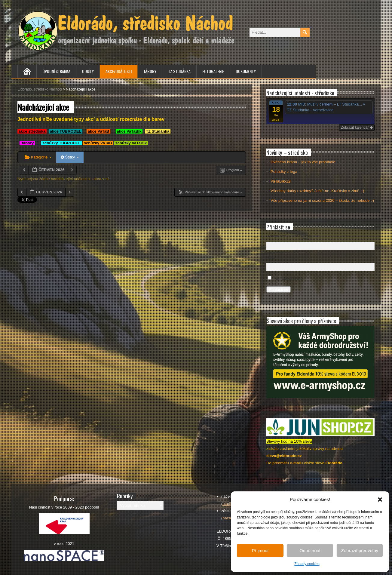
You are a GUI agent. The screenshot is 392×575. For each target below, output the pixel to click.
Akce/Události (119, 71)
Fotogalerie (213, 71)
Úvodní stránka (56, 71)
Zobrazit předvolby (360, 550)
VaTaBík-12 (280, 181)
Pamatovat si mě (288, 278)
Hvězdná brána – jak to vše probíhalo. (303, 162)
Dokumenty (246, 71)
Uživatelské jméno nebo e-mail (293, 236)
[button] (380, 500)
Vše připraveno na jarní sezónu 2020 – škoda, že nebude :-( (322, 200)
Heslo (271, 257)
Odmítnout (310, 550)
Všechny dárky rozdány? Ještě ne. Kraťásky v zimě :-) (317, 191)
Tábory (150, 71)
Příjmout (260, 550)
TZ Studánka (179, 71)
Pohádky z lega (284, 172)
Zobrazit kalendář (357, 128)
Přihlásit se (279, 289)
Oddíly (88, 71)
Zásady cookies (307, 564)
